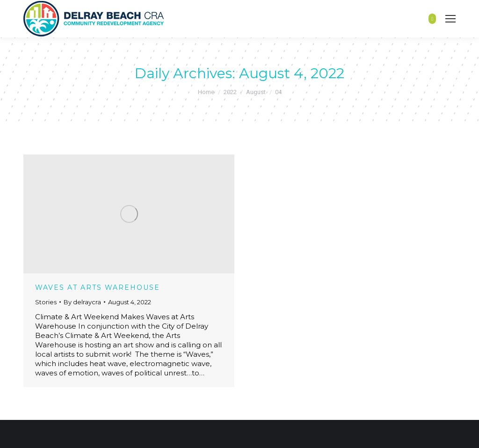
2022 (230, 92)
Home (206, 92)
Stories (46, 302)
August (256, 92)
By (82, 302)
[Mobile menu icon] (450, 19)
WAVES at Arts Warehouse (98, 287)
